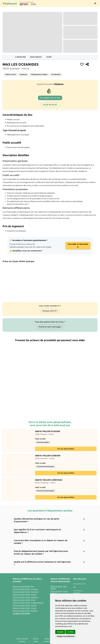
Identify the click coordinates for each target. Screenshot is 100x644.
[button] (95, 3)
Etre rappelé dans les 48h (50, 98)
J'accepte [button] (60, 632)
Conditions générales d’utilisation (22, 640)
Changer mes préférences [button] (66, 636)
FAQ (75, 587)
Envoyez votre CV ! (50, 311)
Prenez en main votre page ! (50, 327)
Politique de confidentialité (48, 640)
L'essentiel (20, 57)
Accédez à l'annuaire (22, 614)
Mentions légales (36, 640)
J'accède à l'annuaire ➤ (78, 245)
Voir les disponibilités (66, 449)
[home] (10, 3)
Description (36, 57)
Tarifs (49, 57)
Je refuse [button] (70, 632)
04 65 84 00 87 (50, 105)
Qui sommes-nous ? (79, 584)
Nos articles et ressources (78, 592)
